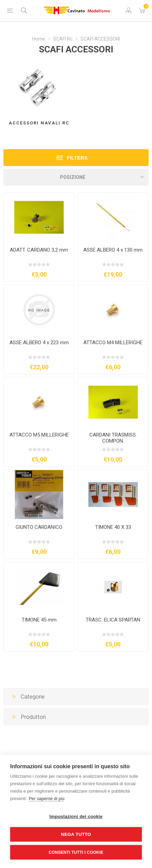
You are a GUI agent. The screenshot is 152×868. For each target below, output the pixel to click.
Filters (77, 158)
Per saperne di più (47, 799)
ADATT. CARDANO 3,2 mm (39, 250)
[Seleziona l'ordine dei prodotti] (76, 177)
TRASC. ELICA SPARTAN (113, 620)
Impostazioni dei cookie (76, 816)
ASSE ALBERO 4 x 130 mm (113, 250)
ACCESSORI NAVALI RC (39, 123)
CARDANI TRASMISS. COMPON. (113, 438)
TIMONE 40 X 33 (113, 527)
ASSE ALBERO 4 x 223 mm (39, 343)
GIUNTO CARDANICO (39, 527)
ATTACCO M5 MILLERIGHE (39, 435)
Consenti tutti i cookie (76, 852)
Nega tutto (76, 834)
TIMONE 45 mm (39, 620)
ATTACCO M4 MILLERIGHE (113, 343)
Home (39, 39)
